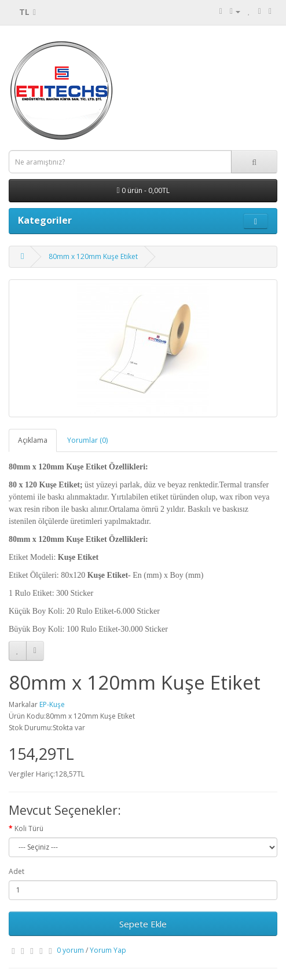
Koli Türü (29, 828)
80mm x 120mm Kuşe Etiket (93, 256)
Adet (16, 871)
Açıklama (33, 440)
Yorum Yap (108, 950)
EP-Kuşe (52, 704)
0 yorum (70, 950)
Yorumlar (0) (87, 440)
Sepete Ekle (143, 924)
